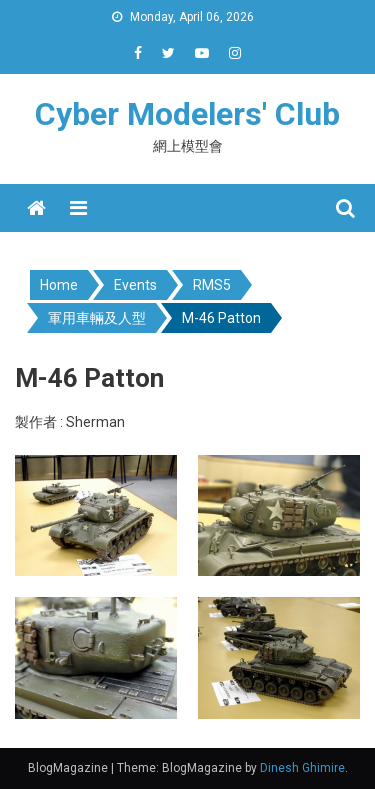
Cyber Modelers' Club (187, 114)
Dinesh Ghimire (302, 768)
